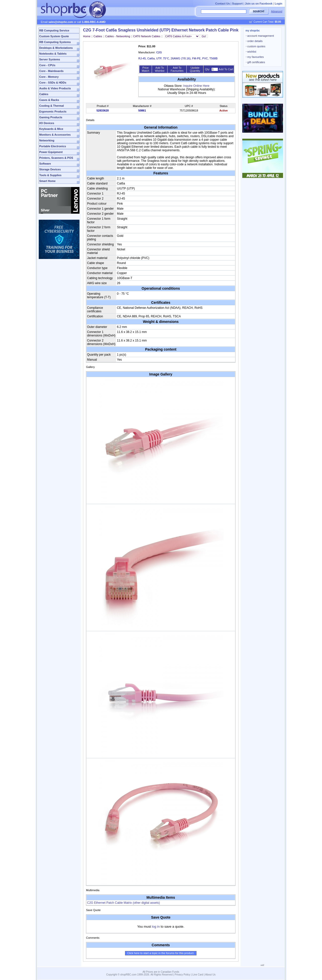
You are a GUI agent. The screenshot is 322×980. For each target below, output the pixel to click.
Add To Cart (226, 69)
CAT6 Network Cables (147, 36)
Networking (47, 140)
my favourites (255, 57)
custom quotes (256, 46)
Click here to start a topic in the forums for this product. (161, 953)
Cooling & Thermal (52, 106)
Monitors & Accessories (55, 135)
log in (156, 927)
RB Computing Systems (55, 42)
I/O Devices (47, 123)
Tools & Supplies (50, 175)
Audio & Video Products (55, 88)
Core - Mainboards (51, 71)
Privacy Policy (182, 975)
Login (278, 4)
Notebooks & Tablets (53, 54)
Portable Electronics (53, 146)
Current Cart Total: (267, 22)
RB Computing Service (54, 30)
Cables (44, 94)
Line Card (198, 975)
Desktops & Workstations (56, 48)
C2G (159, 52)
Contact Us (222, 4)
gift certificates (255, 62)
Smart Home (47, 181)
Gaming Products (51, 117)
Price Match (145, 69)
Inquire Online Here (196, 86)
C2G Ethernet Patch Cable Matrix (123, 903)
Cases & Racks (49, 100)
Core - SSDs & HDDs (53, 83)
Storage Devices (50, 169)
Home (87, 36)
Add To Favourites (177, 69)
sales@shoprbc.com (61, 22)
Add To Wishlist (160, 69)
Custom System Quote (54, 36)
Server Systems (50, 59)
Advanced (277, 11)
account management (260, 36)
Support (237, 4)
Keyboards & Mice (51, 129)
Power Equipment (51, 152)
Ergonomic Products (53, 111)
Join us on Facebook (259, 4)
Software (45, 164)
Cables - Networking (118, 36)
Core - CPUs (47, 65)
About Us (210, 975)
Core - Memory (49, 77)
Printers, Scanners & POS (56, 158)
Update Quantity (195, 69)
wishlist (251, 52)
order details (254, 41)
